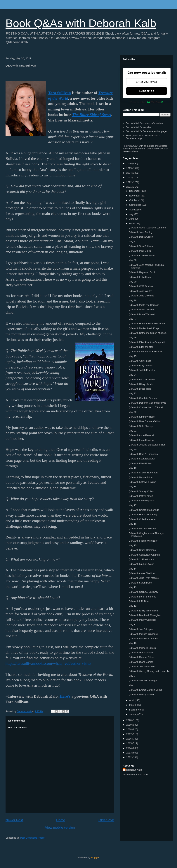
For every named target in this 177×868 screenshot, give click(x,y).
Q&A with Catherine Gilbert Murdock (148, 333)
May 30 (132, 260)
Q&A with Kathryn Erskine (142, 482)
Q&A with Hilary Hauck (141, 384)
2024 (129, 173)
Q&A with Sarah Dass (140, 583)
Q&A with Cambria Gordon (143, 398)
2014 (129, 748)
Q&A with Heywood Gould (142, 272)
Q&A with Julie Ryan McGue (144, 578)
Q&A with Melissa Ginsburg (143, 634)
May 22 (132, 412)
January (134, 714)
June (132, 219)
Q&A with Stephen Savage (143, 680)
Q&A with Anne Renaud (141, 435)
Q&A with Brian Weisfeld (142, 314)
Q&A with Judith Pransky (142, 370)
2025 (129, 168)
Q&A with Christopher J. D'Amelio (146, 407)
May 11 (132, 625)
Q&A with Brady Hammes (142, 550)
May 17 (132, 505)
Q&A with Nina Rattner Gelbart (145, 421)
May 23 (132, 393)
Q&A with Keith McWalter (142, 256)
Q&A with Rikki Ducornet (142, 379)
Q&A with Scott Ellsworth (142, 459)
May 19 (132, 468)
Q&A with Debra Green (141, 237)
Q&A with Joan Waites (140, 291)
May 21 (132, 431)
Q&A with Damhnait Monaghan (145, 615)
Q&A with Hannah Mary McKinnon (147, 324)
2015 (129, 743)
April (132, 700)
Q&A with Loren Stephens (142, 597)
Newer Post (14, 820)
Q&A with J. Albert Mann (141, 559)
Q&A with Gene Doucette (142, 310)
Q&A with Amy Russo (140, 361)
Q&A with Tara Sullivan (141, 246)
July (132, 214)
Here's (65, 696)
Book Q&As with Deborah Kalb (81, 23)
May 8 (132, 685)
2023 (129, 177)
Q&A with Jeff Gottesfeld (142, 666)
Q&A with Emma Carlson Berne (145, 690)
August (133, 210)
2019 (129, 725)
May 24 (132, 375)
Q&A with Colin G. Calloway (143, 592)
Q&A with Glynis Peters (141, 653)
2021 (129, 187)
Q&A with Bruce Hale (140, 389)
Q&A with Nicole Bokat (140, 477)
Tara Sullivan (59, 93)
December (135, 191)
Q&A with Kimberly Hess (142, 417)
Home (61, 820)
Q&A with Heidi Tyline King (143, 514)
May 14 (132, 569)
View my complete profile (136, 775)
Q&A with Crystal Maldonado (144, 510)
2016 (129, 739)
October (134, 200)
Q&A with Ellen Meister (141, 347)
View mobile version (60, 828)
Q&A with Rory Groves (140, 365)
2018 (129, 729)
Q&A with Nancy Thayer (141, 694)
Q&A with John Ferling (140, 232)
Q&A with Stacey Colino (141, 491)
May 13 (132, 587)
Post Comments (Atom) (33, 838)
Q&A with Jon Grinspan (141, 629)
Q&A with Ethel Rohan (140, 463)
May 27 (132, 319)
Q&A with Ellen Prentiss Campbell (146, 342)
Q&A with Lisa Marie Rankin (143, 639)
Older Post (106, 820)
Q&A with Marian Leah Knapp (144, 328)
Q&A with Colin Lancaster (142, 519)
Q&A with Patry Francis (141, 496)
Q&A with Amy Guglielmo (142, 501)
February (134, 710)
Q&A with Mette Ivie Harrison (144, 305)
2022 (129, 182)
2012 (129, 757)
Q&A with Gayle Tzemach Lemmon (147, 228)
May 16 (132, 524)
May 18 (132, 487)
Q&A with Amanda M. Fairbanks (145, 351)
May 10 (132, 643)
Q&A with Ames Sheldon (142, 573)
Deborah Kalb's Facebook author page (146, 131)
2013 (129, 753)
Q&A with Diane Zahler (141, 662)
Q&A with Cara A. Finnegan (143, 454)
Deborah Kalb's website (138, 127)
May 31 (132, 242)
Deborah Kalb (134, 770)
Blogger (95, 857)
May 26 (132, 338)
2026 (129, 163)
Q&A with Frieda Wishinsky (143, 541)
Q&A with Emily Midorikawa (143, 611)
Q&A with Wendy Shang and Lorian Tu (149, 671)
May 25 (132, 356)
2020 (129, 720)
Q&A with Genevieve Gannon (144, 555)
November (135, 196)
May (132, 224)
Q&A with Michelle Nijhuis (142, 648)
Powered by (147, 102)
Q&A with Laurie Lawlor (141, 564)
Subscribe (147, 91)
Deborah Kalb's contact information (144, 123)
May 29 (132, 282)
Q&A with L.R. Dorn (139, 601)
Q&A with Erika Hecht (140, 277)
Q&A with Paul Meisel (140, 251)
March (133, 705)
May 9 (132, 676)
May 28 (132, 300)
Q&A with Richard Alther (141, 657)
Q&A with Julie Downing (141, 296)
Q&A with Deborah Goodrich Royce (147, 403)
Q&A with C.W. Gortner (141, 286)
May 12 (132, 606)
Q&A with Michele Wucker (142, 528)
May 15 (132, 545)
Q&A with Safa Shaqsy (141, 426)
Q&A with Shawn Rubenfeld (143, 473)
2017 (129, 734)
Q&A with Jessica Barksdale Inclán (147, 445)
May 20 (132, 449)
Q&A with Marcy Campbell (142, 620)
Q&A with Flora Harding (141, 440)
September (135, 205)
